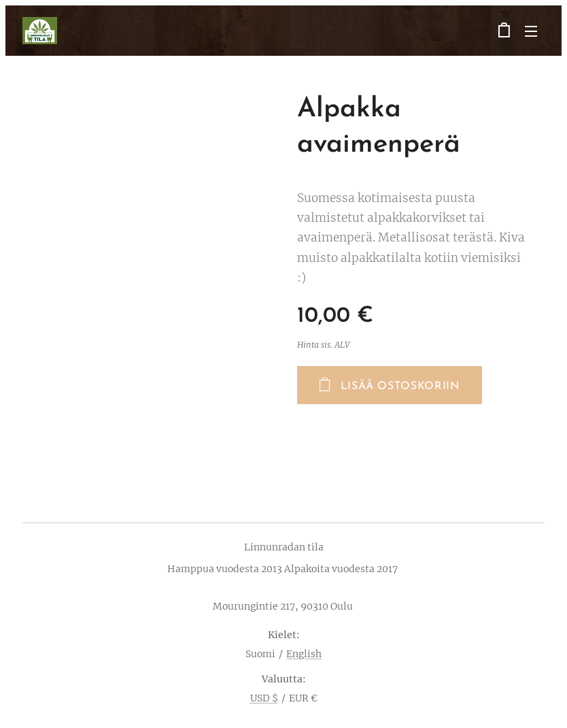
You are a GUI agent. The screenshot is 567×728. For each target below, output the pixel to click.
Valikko (531, 31)
